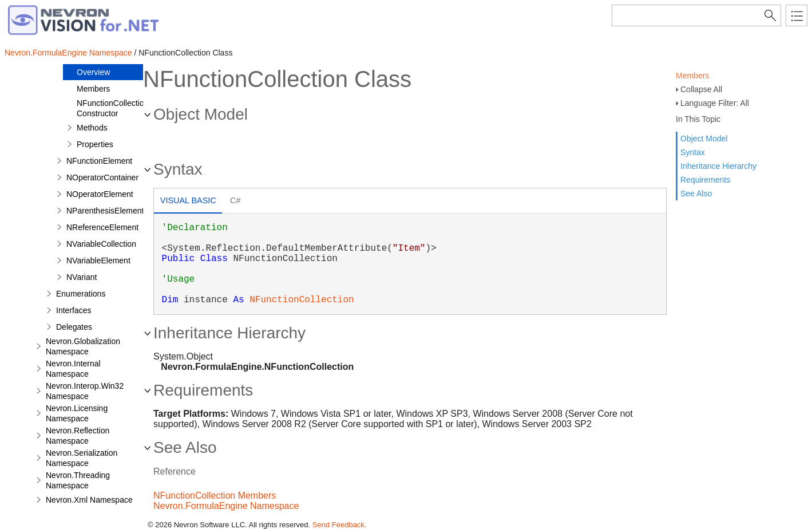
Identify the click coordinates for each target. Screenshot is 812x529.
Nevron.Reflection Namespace (78, 436)
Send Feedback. (340, 525)
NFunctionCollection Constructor (112, 108)
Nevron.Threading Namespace (78, 480)
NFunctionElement (99, 161)
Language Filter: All (715, 103)
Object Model (704, 139)
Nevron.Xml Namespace (89, 500)
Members (692, 76)
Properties (95, 144)
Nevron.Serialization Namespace (82, 458)
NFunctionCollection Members (215, 496)
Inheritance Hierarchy (718, 166)
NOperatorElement (100, 194)
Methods (92, 128)
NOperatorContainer (102, 177)
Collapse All (701, 89)
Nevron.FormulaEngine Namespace (68, 53)
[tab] (188, 202)
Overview (93, 72)
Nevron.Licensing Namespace (77, 413)
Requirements (705, 180)
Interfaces (74, 310)
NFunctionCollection (302, 300)
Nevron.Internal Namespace (73, 369)
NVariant (82, 277)
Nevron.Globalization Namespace (83, 346)
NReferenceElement (102, 227)
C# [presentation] (235, 200)
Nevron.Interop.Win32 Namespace (85, 391)
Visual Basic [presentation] (188, 200)
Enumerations (81, 294)
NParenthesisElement (105, 211)
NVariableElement (98, 260)
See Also (696, 194)
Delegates (74, 327)
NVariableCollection (101, 244)
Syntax (693, 152)
